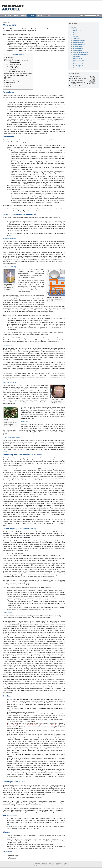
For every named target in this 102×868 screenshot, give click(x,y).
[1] (57, 745)
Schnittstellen (29, 106)
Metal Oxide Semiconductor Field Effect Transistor (22, 767)
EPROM (43, 175)
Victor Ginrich (27, 725)
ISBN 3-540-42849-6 (23, 843)
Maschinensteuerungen (14, 110)
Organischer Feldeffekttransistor (44, 812)
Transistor (20, 712)
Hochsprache (7, 492)
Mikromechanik (35, 416)
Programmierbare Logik (81, 52)
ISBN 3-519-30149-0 (53, 839)
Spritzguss (24, 418)
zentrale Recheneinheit (24, 104)
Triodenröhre (29, 703)
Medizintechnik (23, 133)
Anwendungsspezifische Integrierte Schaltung (25, 197)
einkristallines (9, 243)
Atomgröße (6, 792)
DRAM (14, 672)
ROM (63, 158)
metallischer (45, 810)
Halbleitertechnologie (32, 306)
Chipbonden (25, 411)
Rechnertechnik (12, 859)
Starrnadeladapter (60, 440)
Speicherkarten (27, 173)
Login (65, 863)
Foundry (5, 687)
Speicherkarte (77, 58)
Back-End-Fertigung (13, 324)
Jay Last (20, 725)
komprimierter (38, 114)
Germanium (29, 712)
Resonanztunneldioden (28, 798)
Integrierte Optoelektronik (11, 801)
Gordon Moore (11, 532)
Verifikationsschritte (60, 476)
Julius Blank (55, 725)
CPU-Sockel (77, 31)
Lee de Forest (18, 701)
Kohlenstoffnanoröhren (10, 794)
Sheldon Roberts (45, 725)
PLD (34, 177)
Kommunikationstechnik (20, 125)
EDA (63, 689)
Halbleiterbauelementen (31, 43)
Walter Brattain (24, 708)
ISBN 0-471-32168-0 (48, 848)
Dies (42, 389)
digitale (25, 211)
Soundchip (76, 56)
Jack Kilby (14, 734)
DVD (51, 114)
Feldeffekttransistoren (22, 765)
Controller (20, 106)
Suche (39, 16)
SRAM (29, 175)
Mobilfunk (58, 126)
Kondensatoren (12, 43)
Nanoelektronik (35, 787)
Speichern (29, 776)
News (16, 16)
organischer (35, 810)
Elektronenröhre (21, 699)
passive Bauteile (16, 460)
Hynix (24, 672)
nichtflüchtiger (27, 171)
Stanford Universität (13, 716)
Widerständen (61, 41)
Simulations (47, 476)
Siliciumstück (17, 50)
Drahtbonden (25, 414)
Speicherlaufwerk (79, 60)
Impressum (59, 863)
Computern (13, 102)
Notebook (46, 596)
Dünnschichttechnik (17, 812)
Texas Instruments (34, 734)
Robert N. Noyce (18, 727)
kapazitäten (57, 604)
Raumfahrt (54, 95)
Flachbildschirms (38, 115)
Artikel (23, 16)
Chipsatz (76, 33)
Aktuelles (8, 16)
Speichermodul (78, 64)
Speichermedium (78, 62)
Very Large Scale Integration (44, 769)
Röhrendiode (33, 699)
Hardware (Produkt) (79, 41)
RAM (57, 158)
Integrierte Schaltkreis (14, 740)
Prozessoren (61, 775)
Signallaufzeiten (12, 600)
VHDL (5, 494)
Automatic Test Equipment (47, 363)
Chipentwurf (10, 458)
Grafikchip (76, 39)
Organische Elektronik (10, 808)
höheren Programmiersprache (32, 492)
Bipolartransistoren (43, 754)
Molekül (57, 791)
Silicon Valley (44, 716)
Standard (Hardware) (80, 66)
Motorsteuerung (12, 119)
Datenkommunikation (44, 126)
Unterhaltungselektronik (23, 112)
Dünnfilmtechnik (15, 221)
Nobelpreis (32, 719)
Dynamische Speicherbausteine (21, 167)
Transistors (47, 703)
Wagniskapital (53, 727)
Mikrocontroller (16, 156)
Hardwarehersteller (79, 43)
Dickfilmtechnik (27, 221)
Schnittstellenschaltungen (15, 776)
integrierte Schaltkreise (31, 275)
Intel (62, 758)
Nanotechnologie (48, 787)
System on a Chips (40, 803)
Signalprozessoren (23, 162)
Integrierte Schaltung (31, 38)
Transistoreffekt (58, 708)
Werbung (51, 863)
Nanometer (29, 785)
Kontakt (44, 863)
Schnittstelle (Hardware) (81, 54)
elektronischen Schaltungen (23, 31)
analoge (34, 209)
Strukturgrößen (18, 623)
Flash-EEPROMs (16, 171)
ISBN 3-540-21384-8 (47, 845)
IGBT (40, 333)
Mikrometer (14, 49)
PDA (50, 596)
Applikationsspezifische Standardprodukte (24, 191)
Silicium (16, 243)
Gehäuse (6, 387)
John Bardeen (15, 708)
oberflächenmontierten (10, 421)
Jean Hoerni (36, 725)
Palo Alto (24, 716)
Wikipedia (72, 82)
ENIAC (35, 705)
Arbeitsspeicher (49, 104)
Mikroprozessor (16, 151)
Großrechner (28, 705)
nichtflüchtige (25, 184)
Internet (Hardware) (79, 45)
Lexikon (31, 16)
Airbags (55, 119)
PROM (38, 175)
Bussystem (77, 29)
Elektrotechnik (35, 29)
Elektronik (50, 29)
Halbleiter (32, 718)
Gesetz (38, 532)
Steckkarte (76, 68)
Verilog (10, 494)
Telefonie (25, 126)
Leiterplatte (10, 609)
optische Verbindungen (27, 805)
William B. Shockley (38, 708)
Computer (76, 35)
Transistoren (43, 41)
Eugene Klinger (12, 725)
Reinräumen (38, 282)
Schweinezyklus (50, 628)
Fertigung (22, 108)
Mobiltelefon (38, 596)
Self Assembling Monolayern (38, 794)
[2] (47, 749)
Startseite (38, 863)
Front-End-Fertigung (9, 398)
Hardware (6, 23)
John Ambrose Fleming (49, 699)
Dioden (63, 458)
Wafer (63, 254)
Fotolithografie (26, 301)
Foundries (9, 685)
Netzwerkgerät (78, 50)
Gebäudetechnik (32, 133)
